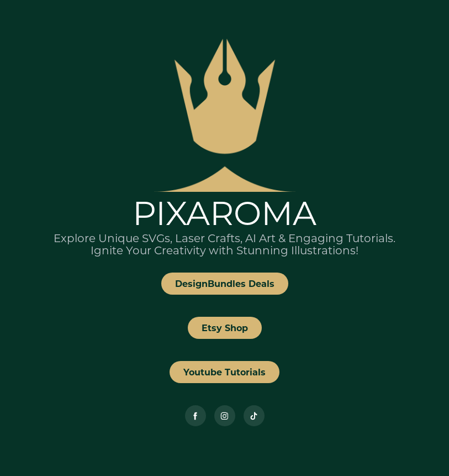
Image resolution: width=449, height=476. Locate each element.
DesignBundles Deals (225, 283)
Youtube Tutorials (224, 372)
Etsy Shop (225, 328)
